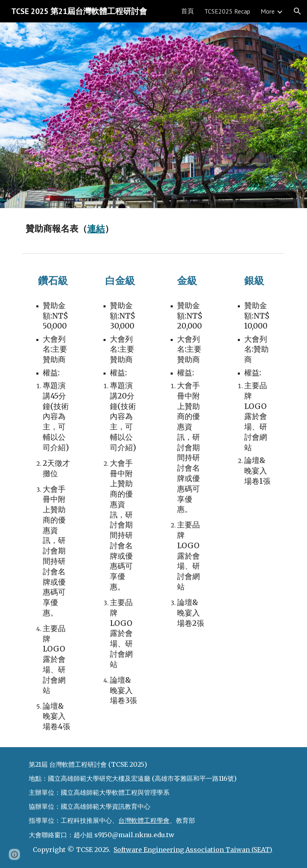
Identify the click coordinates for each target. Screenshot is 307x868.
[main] (153, 229)
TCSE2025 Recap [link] (227, 11)
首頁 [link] (187, 11)
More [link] (268, 11)
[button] (297, 11)
